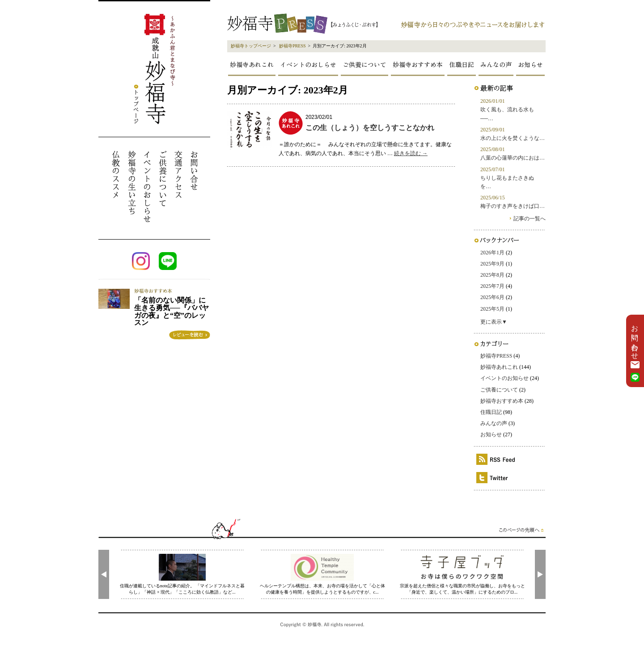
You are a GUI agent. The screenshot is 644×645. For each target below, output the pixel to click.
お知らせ (530, 64)
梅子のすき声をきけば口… (513, 206)
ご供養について (364, 64)
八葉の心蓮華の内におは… (513, 158)
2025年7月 (492, 286)
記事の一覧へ (530, 219)
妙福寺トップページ (251, 46)
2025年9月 (492, 264)
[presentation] (104, 574)
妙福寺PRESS (292, 46)
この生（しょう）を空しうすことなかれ (370, 128)
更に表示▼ (494, 322)
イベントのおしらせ (308, 64)
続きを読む (411, 153)
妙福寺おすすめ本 (418, 64)
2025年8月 (492, 275)
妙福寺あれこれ (252, 64)
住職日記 (462, 64)
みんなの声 (496, 64)
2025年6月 (492, 297)
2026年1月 (492, 253)
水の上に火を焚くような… (513, 138)
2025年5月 (492, 309)
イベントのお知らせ (504, 378)
